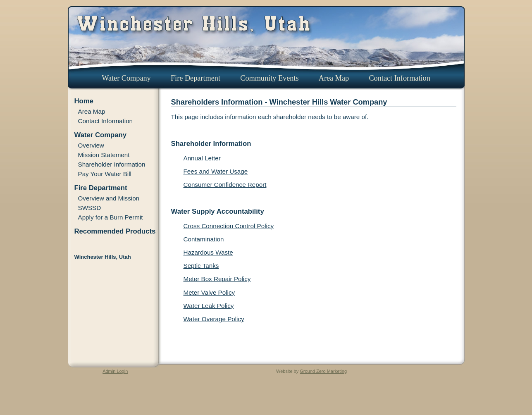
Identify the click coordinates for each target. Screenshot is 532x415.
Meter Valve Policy (209, 292)
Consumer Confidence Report (225, 185)
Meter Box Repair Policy (217, 279)
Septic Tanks (201, 266)
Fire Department (196, 78)
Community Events (269, 78)
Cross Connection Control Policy (229, 226)
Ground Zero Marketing (323, 371)
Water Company (126, 78)
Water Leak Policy (209, 306)
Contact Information (399, 78)
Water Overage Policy (214, 319)
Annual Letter (202, 158)
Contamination (204, 239)
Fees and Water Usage (216, 171)
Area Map (334, 78)
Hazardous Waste (208, 252)
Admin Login (115, 371)
